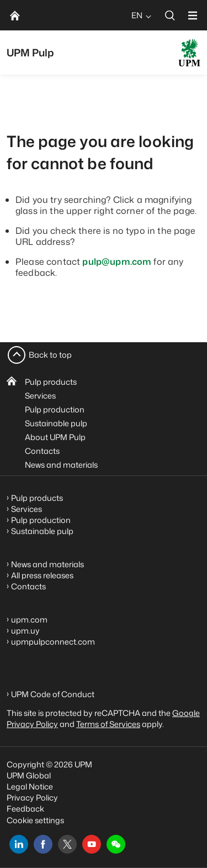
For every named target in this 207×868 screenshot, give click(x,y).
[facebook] (43, 844)
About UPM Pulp (55, 437)
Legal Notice (30, 786)
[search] (170, 15)
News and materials (61, 465)
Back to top (50, 355)
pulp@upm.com (117, 262)
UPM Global (29, 775)
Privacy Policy (32, 798)
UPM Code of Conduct (53, 694)
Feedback (25, 809)
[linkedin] (19, 844)
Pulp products (51, 382)
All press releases (42, 575)
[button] (116, 844)
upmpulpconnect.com (53, 642)
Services (40, 396)
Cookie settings (35, 820)
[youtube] (92, 844)
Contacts (42, 451)
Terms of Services (108, 724)
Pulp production (55, 409)
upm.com (29, 619)
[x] (67, 844)
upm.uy (25, 631)
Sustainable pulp (56, 423)
